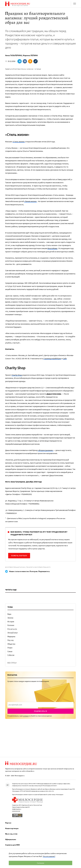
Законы (10, 618)
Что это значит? (49, 856)
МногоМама (52, 248)
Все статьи (12, 663)
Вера (9, 614)
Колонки (11, 625)
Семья (10, 651)
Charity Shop (17, 375)
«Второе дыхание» (46, 450)
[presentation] (40, 705)
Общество (11, 644)
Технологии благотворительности (38, 567)
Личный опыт (13, 633)
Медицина (11, 636)
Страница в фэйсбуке (52, 358)
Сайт (65, 358)
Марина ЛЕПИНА (30, 55)
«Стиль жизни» (19, 142)
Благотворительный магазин (15, 567)
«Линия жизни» (30, 201)
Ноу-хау (11, 640)
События (11, 655)
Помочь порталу (19, 556)
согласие (26, 716)
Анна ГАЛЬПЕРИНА (13, 55)
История (11, 621)
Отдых (10, 648)
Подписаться (40, 711)
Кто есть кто (12, 629)
